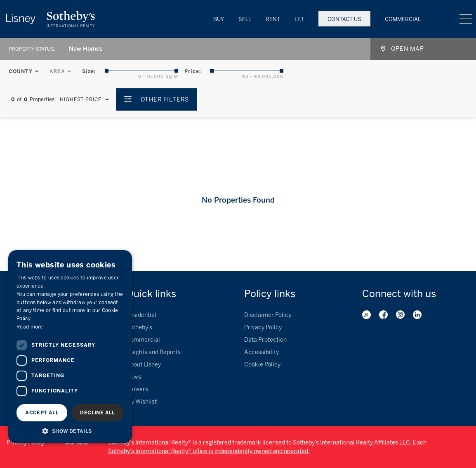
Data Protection (265, 340)
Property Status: (32, 49)
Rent (273, 19)
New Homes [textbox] (86, 49)
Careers (137, 389)
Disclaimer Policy (268, 315)
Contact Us (344, 19)
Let (299, 19)
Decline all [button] (97, 413)
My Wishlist (141, 402)
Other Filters (165, 100)
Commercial (403, 19)
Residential (141, 315)
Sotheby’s (139, 327)
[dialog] (70, 347)
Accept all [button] (42, 413)
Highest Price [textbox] (81, 99)
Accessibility (262, 352)
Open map (408, 49)
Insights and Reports (153, 352)
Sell (245, 19)
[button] (70, 431)
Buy (219, 19)
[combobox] (82, 49)
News (134, 377)
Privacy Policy (263, 327)
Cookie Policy (262, 365)
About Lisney (144, 365)
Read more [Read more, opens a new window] (30, 327)
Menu (466, 19)
